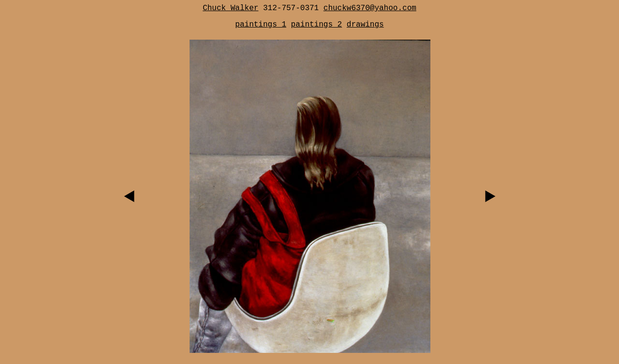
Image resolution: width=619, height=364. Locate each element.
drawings (365, 25)
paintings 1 (261, 25)
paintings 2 (317, 25)
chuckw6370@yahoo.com (370, 8)
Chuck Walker (230, 8)
